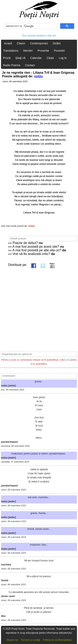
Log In (63, 58)
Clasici (21, 43)
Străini (57, 43)
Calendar (36, 58)
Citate (50, 58)
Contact (30, 65)
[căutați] (30, 26)
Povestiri (59, 51)
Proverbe (43, 51)
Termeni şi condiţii (30, 640)
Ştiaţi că (20, 58)
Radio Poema (12, 65)
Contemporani (39, 43)
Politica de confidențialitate (57, 640)
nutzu (38, 76)
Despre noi (12, 640)
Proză (7, 58)
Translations (11, 51)
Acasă (8, 43)
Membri (28, 51)
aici (67, 360)
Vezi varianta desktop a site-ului (39, 36)
